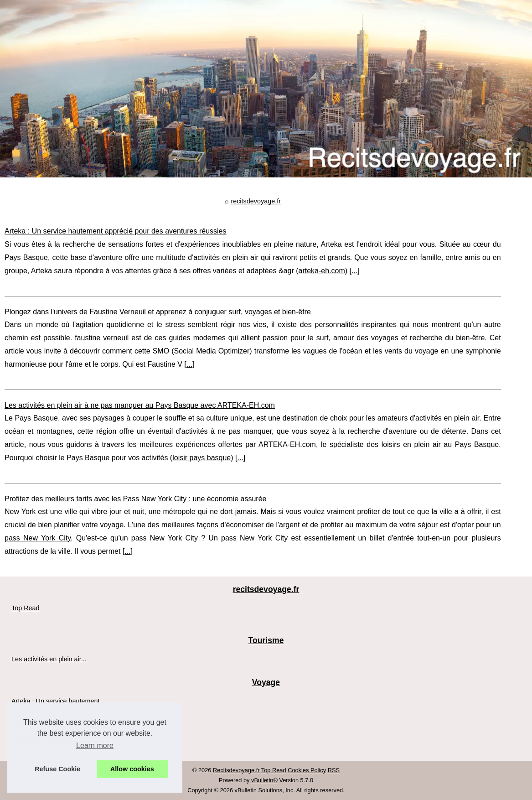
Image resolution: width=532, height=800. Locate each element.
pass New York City (38, 538)
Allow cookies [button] (132, 769)
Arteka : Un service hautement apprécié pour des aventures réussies (115, 231)
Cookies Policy (307, 770)
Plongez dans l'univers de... (52, 722)
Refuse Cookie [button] (57, 769)
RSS (334, 770)
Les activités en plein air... (49, 659)
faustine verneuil (102, 338)
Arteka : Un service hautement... (58, 701)
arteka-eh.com (322, 271)
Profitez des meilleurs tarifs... (54, 742)
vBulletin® (264, 780)
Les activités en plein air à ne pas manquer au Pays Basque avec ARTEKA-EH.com (140, 405)
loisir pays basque (201, 458)
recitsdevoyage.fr (256, 201)
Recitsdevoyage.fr (236, 770)
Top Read (26, 608)
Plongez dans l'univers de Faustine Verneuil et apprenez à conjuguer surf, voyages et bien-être (158, 312)
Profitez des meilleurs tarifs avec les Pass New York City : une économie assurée (135, 499)
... (354, 271)
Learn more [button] (95, 745)
